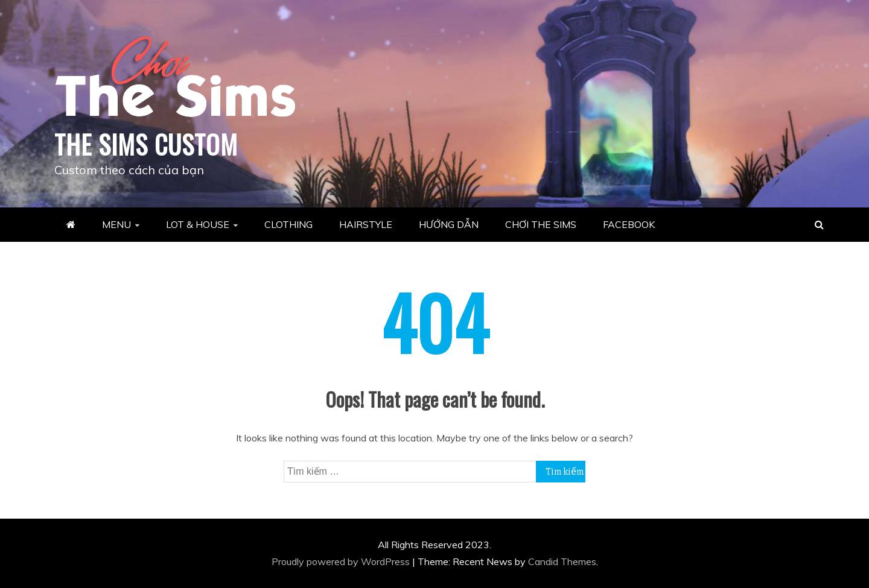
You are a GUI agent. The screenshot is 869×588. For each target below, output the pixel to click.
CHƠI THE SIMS (541, 224)
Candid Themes (562, 561)
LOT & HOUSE (198, 224)
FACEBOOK (629, 224)
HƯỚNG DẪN (449, 224)
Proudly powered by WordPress (342, 561)
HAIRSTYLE (366, 224)
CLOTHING (288, 224)
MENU (116, 224)
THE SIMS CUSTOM (146, 144)
